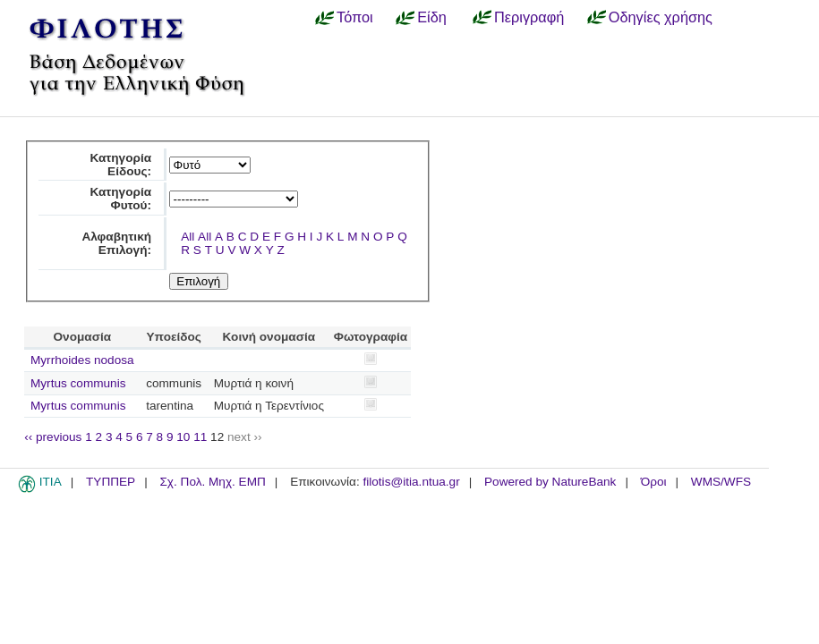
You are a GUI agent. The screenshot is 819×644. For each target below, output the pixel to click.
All (188, 237)
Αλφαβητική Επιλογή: (116, 243)
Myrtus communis (78, 383)
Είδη (432, 17)
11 (200, 437)
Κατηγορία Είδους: (120, 165)
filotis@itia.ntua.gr (411, 482)
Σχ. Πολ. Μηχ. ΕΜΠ (212, 482)
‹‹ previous (53, 437)
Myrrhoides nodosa (82, 360)
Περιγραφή (529, 17)
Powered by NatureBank (550, 482)
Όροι (654, 482)
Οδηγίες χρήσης (661, 17)
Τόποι (355, 17)
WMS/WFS (721, 482)
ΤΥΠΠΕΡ (111, 482)
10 (183, 437)
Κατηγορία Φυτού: (120, 199)
